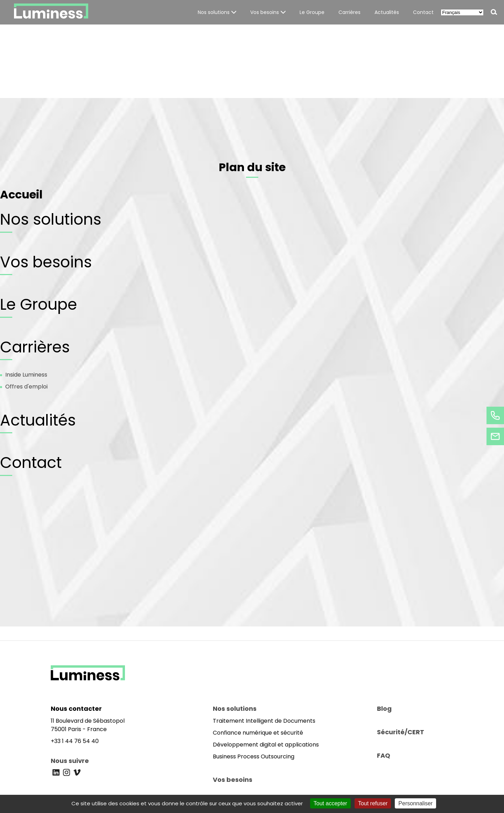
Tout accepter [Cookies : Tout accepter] (330, 803)
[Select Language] (462, 12)
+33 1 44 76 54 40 (75, 741)
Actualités (38, 420)
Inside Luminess (26, 375)
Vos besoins (46, 262)
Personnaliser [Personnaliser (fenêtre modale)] (415, 803)
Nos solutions (51, 219)
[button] (217, 12)
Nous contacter (76, 709)
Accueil (21, 194)
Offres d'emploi (26, 387)
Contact (31, 462)
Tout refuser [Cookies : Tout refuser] (373, 803)
